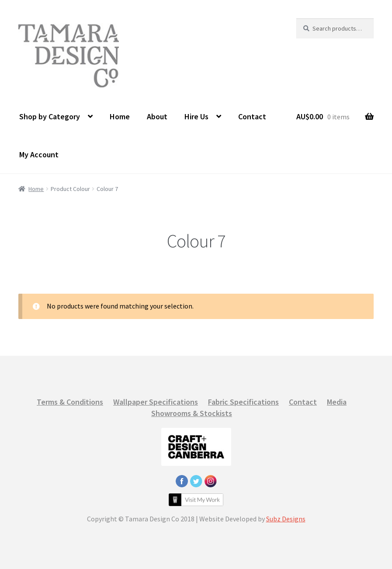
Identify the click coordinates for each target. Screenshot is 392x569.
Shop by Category (50, 116)
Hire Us (196, 116)
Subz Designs (286, 519)
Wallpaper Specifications (156, 402)
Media (337, 402)
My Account (39, 154)
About (157, 116)
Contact (252, 116)
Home (120, 116)
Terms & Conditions (70, 402)
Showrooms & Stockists (192, 413)
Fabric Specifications (243, 402)
